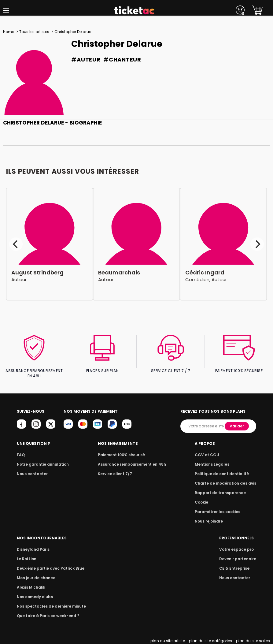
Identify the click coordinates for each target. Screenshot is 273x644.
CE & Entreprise (235, 568)
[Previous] (16, 244)
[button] (6, 10)
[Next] (257, 244)
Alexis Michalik (31, 587)
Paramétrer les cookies (220, 512)
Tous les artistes (34, 32)
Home (9, 32)
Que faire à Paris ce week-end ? (46, 616)
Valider (238, 426)
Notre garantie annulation (41, 464)
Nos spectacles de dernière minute (49, 606)
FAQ (20, 455)
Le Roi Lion (26, 559)
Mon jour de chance (35, 578)
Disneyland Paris (32, 549)
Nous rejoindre (212, 521)
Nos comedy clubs (34, 597)
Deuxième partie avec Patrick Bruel (49, 568)
